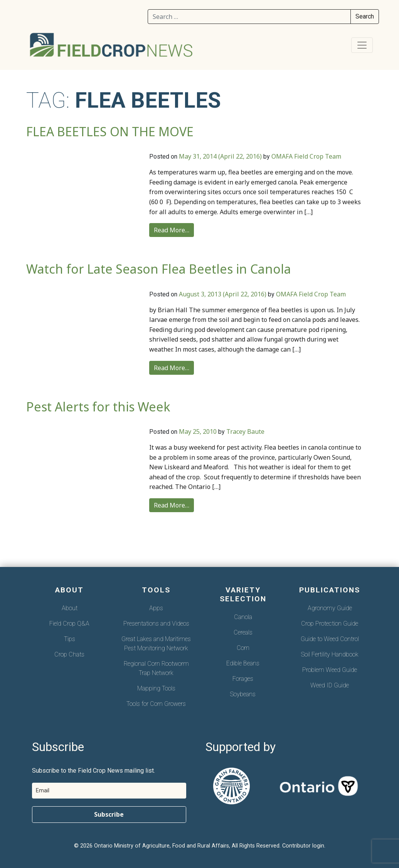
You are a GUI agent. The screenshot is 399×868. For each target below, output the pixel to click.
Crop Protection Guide (330, 624)
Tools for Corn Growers (156, 704)
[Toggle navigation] (362, 45)
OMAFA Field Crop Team (306, 156)
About (70, 608)
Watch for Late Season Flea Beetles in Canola (159, 269)
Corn (243, 648)
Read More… (172, 230)
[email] (109, 791)
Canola (243, 617)
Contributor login (303, 846)
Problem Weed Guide (330, 670)
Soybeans (243, 694)
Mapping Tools (156, 688)
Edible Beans (243, 663)
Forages (243, 679)
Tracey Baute (245, 431)
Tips (70, 639)
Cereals (243, 632)
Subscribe (109, 814)
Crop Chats (69, 654)
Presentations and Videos (156, 624)
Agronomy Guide (330, 608)
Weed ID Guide (330, 685)
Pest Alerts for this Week (98, 407)
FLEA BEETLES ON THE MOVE (110, 131)
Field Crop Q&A (69, 624)
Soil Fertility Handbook (330, 654)
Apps (156, 608)
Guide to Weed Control (330, 639)
